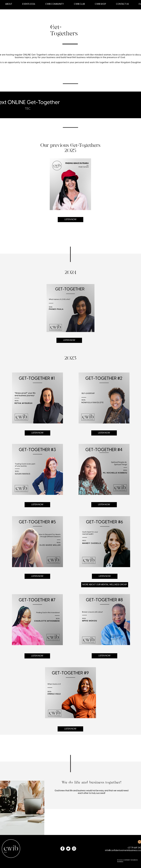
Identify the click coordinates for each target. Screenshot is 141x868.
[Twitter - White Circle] (68, 849)
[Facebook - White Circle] (63, 849)
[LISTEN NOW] (70, 220)
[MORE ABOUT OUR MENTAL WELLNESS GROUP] (105, 585)
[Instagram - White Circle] (74, 849)
